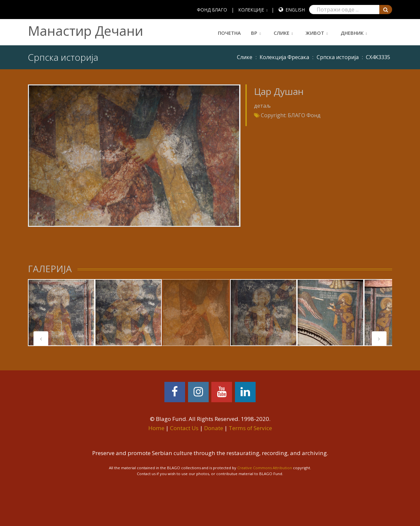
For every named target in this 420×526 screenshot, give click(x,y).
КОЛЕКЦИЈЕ (251, 10)
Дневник (352, 33)
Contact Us (184, 428)
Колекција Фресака (284, 57)
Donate (214, 428)
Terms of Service (250, 428)
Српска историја (338, 57)
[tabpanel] (61, 313)
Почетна (229, 33)
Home (156, 428)
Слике (282, 33)
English (295, 10)
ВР (254, 33)
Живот (315, 33)
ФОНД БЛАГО (212, 10)
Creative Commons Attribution (265, 468)
